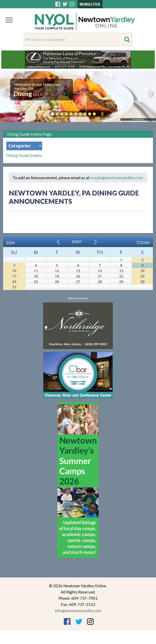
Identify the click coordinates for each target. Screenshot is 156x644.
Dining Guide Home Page (29, 134)
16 (142, 271)
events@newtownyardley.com (117, 178)
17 (14, 276)
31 (14, 287)
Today (143, 243)
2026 (10, 243)
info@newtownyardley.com (78, 611)
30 (142, 282)
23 (142, 276)
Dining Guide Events (24, 155)
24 (14, 282)
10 (14, 271)
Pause (102, 114)
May (77, 241)
